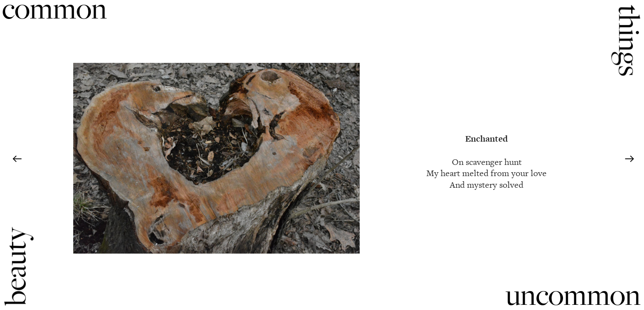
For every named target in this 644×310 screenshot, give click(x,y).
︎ (630, 159)
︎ (17, 159)
